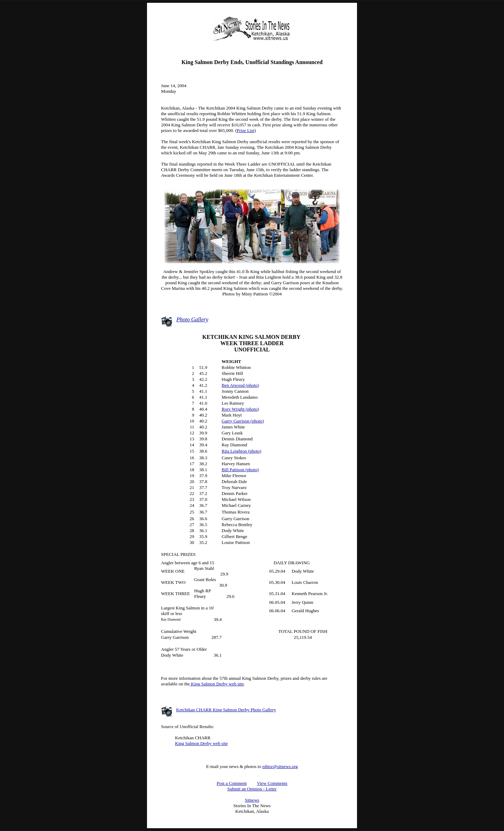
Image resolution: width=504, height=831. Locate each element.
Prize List (245, 130)
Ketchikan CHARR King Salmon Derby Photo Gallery (226, 710)
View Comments (272, 783)
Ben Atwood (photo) (240, 385)
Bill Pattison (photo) (240, 470)
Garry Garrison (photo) (243, 421)
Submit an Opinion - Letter (252, 789)
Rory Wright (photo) (240, 409)
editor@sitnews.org (280, 766)
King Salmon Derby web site (217, 684)
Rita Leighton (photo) (241, 451)
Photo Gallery (192, 319)
